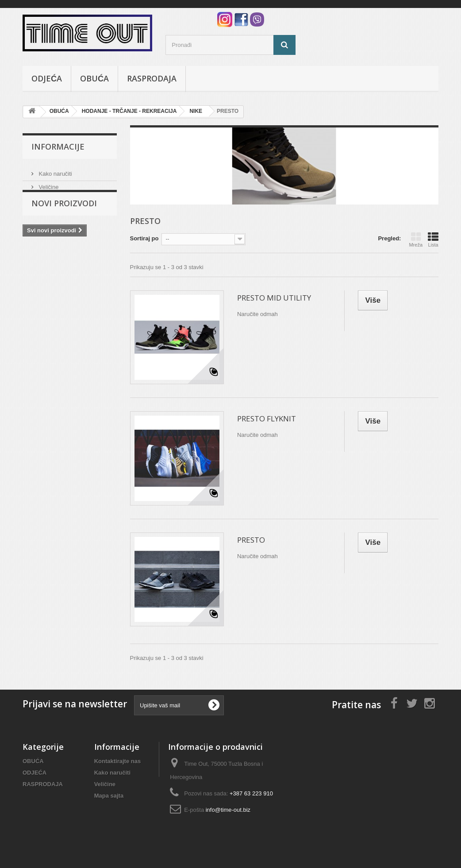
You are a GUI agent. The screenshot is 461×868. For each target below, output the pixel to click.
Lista (433, 239)
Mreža (416, 239)
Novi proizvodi (64, 217)
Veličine (48, 183)
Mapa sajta (109, 796)
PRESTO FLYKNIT (267, 419)
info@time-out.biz (228, 810)
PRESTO (251, 540)
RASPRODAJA (152, 78)
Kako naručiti (55, 170)
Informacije (58, 147)
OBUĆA (94, 78)
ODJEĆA (47, 78)
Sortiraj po (144, 238)
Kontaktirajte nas (117, 761)
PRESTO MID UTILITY (274, 298)
